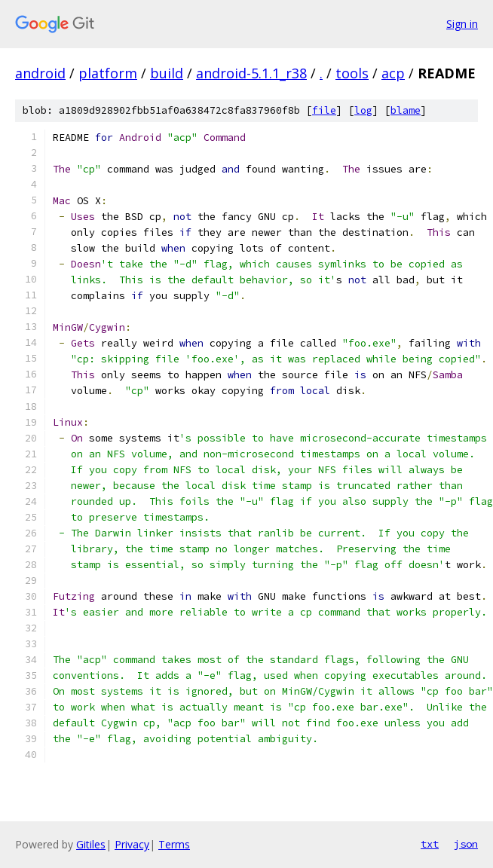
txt (430, 844)
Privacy (132, 844)
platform (108, 73)
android (40, 73)
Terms (174, 844)
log (363, 110)
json (466, 844)
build (167, 73)
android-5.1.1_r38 (251, 73)
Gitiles (91, 844)
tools (352, 73)
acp (393, 73)
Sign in (462, 24)
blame (406, 110)
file (324, 110)
